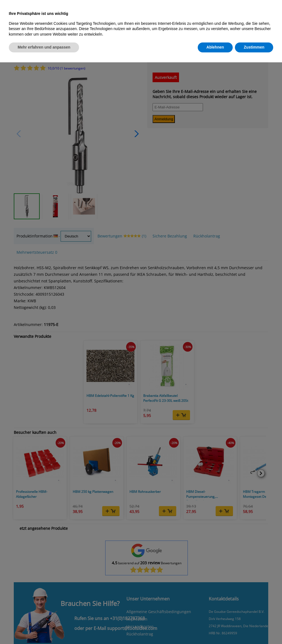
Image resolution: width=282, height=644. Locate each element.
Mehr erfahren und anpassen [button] (44, 47)
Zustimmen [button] (254, 47)
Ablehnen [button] (215, 47)
